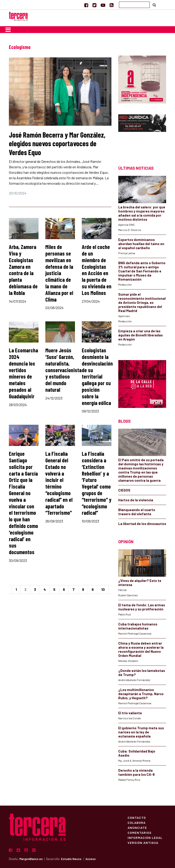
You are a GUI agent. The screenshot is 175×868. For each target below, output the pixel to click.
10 (103, 589)
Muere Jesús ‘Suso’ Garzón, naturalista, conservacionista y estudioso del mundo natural (63, 370)
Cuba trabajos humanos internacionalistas (138, 626)
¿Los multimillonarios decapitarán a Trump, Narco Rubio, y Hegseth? (141, 694)
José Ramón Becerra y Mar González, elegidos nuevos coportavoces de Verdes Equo (57, 143)
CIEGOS (124, 490)
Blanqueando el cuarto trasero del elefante (137, 512)
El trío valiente (130, 713)
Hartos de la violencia (136, 500)
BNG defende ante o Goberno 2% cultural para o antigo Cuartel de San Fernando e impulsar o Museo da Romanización (142, 271)
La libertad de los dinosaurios (142, 524)
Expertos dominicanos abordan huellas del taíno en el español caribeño (141, 244)
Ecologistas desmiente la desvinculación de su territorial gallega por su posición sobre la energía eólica (97, 376)
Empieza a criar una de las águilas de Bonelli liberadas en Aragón (140, 335)
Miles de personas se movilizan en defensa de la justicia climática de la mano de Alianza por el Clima (59, 273)
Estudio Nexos (71, 859)
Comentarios (140, 832)
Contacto (137, 817)
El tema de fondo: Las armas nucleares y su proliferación (142, 607)
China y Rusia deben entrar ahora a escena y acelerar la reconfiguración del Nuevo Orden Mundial (141, 649)
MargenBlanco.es (31, 859)
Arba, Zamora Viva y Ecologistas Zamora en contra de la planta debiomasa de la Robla (23, 270)
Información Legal (145, 837)
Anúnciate (137, 827)
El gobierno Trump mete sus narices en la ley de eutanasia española (141, 732)
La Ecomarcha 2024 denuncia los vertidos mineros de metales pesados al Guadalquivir (23, 373)
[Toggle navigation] (8, 30)
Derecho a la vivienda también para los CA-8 (136, 772)
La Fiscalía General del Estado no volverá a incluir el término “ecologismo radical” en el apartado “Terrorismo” (59, 483)
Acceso (91, 859)
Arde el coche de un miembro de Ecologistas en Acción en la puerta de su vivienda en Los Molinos (97, 270)
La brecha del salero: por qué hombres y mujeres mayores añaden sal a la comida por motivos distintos (142, 213)
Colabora (137, 822)
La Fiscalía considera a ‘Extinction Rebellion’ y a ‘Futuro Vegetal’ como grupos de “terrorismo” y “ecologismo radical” (97, 483)
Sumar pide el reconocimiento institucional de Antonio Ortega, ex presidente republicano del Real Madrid (142, 302)
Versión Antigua (143, 842)
